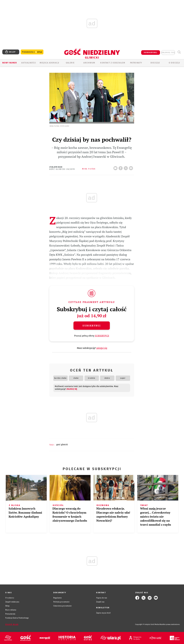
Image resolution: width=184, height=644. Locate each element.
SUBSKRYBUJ (151, 53)
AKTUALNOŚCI (29, 63)
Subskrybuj (92, 326)
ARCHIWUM (89, 63)
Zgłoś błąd (12, 624)
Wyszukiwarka (179, 52)
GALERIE (70, 63)
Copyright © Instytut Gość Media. (147, 624)
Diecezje (155, 63)
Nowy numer (10, 63)
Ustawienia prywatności (63, 606)
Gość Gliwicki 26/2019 (62, 169)
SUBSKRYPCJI (102, 336)
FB (121, 167)
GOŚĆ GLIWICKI (62, 445)
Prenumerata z (32, 52)
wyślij (132, 167)
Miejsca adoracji (49, 63)
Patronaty (136, 63)
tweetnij (126, 167)
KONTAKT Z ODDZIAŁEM (113, 63)
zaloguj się (168, 53)
